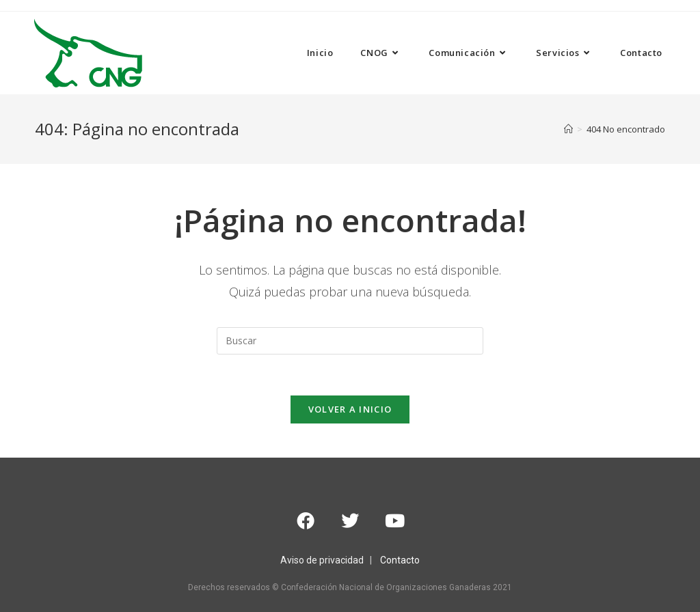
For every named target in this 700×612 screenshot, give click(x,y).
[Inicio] (568, 129)
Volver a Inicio (350, 409)
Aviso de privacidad (322, 560)
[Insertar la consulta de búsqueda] (350, 341)
